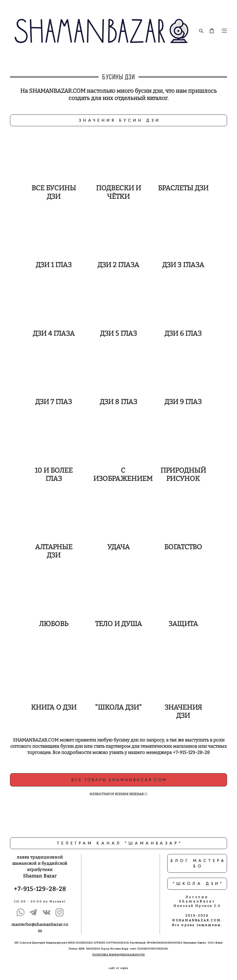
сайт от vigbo (118, 968)
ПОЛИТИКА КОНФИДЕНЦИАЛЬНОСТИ (119, 955)
